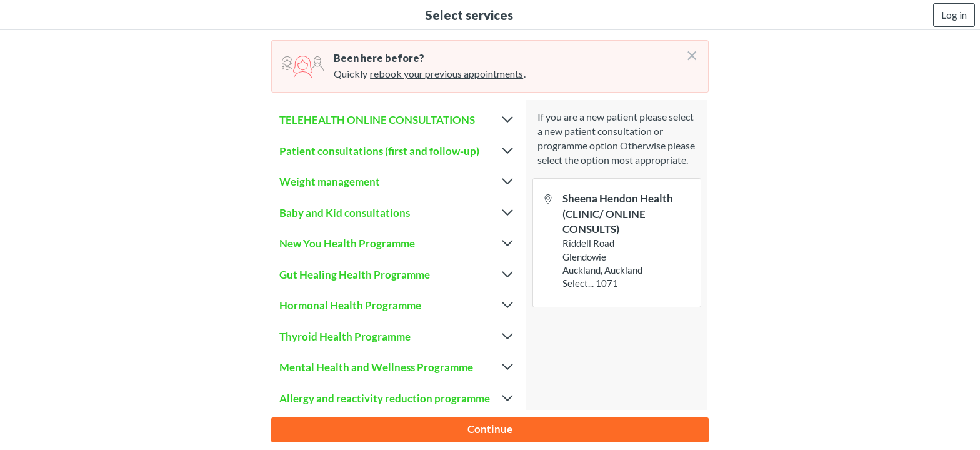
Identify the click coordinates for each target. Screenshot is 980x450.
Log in (954, 15)
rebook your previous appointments (447, 73)
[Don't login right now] (688, 51)
